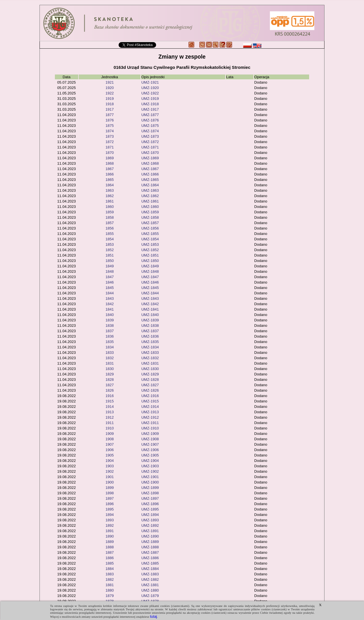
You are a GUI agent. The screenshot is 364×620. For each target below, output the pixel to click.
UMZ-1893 (150, 520)
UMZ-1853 (150, 244)
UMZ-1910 (150, 428)
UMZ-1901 (150, 477)
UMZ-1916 (150, 396)
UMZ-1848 (150, 271)
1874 (110, 131)
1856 (110, 228)
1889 (110, 542)
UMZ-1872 (150, 142)
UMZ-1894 (150, 515)
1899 (110, 488)
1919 (110, 99)
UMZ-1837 (150, 331)
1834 (110, 347)
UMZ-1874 (150, 131)
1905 (110, 455)
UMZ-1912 (150, 417)
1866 (110, 174)
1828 (110, 380)
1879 (110, 596)
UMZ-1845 (150, 288)
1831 (110, 363)
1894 (110, 515)
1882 (110, 579)
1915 (110, 401)
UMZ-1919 (150, 99)
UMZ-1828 (150, 380)
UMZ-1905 (150, 455)
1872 (110, 142)
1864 (110, 185)
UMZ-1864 (150, 185)
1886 (110, 558)
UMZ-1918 (150, 104)
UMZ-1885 (150, 563)
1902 (110, 471)
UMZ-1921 (150, 82)
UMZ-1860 (150, 207)
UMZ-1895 (150, 509)
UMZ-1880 (150, 590)
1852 (110, 250)
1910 (110, 428)
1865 (110, 180)
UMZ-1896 (150, 504)
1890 (110, 536)
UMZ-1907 (150, 444)
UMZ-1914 (150, 407)
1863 (110, 190)
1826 (110, 390)
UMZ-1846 (150, 282)
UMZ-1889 (150, 542)
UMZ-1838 (150, 325)
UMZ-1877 (150, 115)
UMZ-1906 (150, 450)
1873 (110, 136)
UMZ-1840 (150, 315)
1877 (110, 115)
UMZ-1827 (150, 385)
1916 (110, 396)
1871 (110, 147)
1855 (110, 234)
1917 (110, 109)
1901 (110, 477)
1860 (110, 207)
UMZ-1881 (150, 585)
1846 (110, 282)
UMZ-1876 (150, 120)
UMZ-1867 (150, 169)
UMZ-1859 (150, 212)
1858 (110, 217)
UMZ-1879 (150, 596)
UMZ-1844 (150, 293)
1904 (110, 461)
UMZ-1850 (150, 261)
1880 (110, 590)
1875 (110, 126)
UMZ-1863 (150, 190)
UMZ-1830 (150, 369)
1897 (110, 498)
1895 (110, 509)
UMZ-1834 (150, 347)
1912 (110, 417)
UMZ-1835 (150, 342)
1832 (110, 358)
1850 (110, 261)
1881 (110, 585)
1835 (110, 342)
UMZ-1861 (150, 201)
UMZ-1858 (150, 217)
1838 (110, 325)
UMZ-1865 (150, 180)
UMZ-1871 (150, 147)
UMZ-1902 (150, 471)
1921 (110, 82)
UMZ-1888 (150, 547)
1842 (110, 304)
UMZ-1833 (150, 353)
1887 (110, 552)
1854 (110, 239)
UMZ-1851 (150, 255)
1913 (110, 412)
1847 (110, 277)
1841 (110, 309)
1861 (110, 201)
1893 (110, 520)
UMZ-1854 (150, 239)
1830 (110, 369)
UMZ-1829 (150, 374)
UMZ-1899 (150, 488)
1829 (110, 374)
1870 (110, 153)
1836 (110, 336)
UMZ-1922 (150, 93)
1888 (110, 547)
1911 (110, 423)
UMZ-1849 (150, 266)
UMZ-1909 (150, 434)
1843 (110, 298)
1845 (110, 288)
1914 (110, 407)
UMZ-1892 (150, 525)
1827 (110, 385)
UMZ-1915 (150, 401)
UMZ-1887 (150, 552)
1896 (110, 504)
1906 (110, 450)
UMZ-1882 (150, 579)
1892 (110, 525)
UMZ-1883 (150, 574)
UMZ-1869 (150, 158)
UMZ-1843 (150, 298)
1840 (110, 315)
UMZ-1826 (150, 390)
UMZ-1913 (150, 412)
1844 (110, 293)
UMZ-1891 (150, 531)
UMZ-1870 (150, 153)
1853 (110, 244)
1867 (110, 169)
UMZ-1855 (150, 234)
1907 (110, 444)
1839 (110, 320)
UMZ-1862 (150, 196)
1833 (110, 353)
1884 (110, 569)
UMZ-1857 (150, 223)
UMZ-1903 (150, 466)
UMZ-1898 (150, 493)
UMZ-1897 (150, 498)
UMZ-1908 (150, 439)
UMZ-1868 (150, 163)
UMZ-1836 (150, 336)
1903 (110, 466)
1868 (110, 163)
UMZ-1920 (150, 88)
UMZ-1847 (150, 277)
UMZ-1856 (150, 228)
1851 (110, 255)
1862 (110, 196)
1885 (110, 563)
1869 (110, 158)
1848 (110, 271)
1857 (110, 223)
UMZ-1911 (150, 423)
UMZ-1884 (150, 569)
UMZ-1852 (150, 250)
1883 (110, 574)
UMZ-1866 (150, 174)
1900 (110, 482)
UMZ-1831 (150, 363)
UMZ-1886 (150, 558)
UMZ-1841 (150, 309)
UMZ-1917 (150, 109)
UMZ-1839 (150, 320)
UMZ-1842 (150, 304)
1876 (110, 120)
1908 (110, 439)
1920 (110, 88)
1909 (110, 434)
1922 (110, 93)
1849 (110, 266)
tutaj (153, 616)
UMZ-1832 (150, 358)
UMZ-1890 (150, 536)
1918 (110, 104)
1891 (110, 531)
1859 (110, 212)
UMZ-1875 (150, 126)
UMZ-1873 (150, 136)
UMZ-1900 (150, 482)
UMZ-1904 (150, 461)
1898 (110, 493)
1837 (110, 331)
